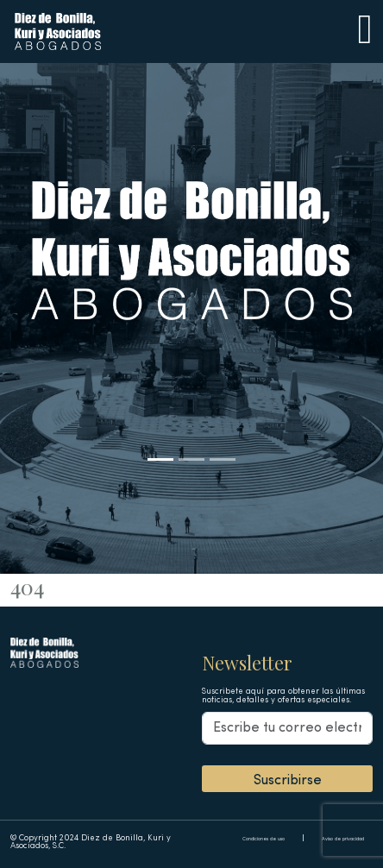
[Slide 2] (191, 459)
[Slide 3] (223, 459)
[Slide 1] (160, 459)
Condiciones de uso (264, 839)
